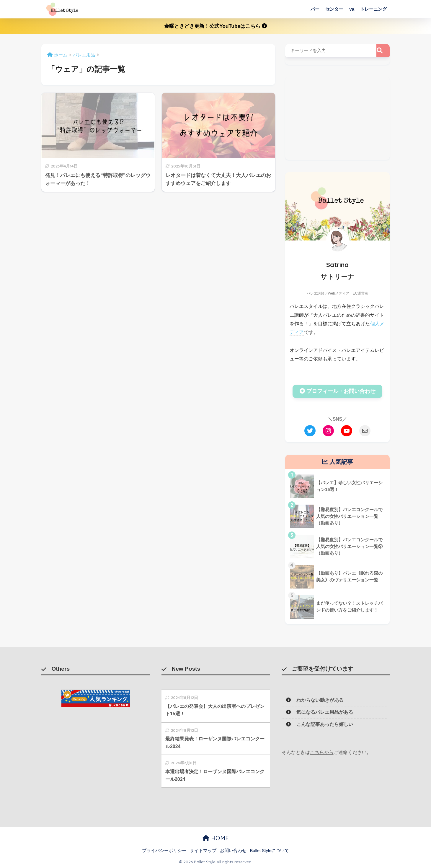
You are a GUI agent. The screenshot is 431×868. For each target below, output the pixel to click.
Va (352, 9)
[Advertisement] (337, 118)
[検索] (383, 51)
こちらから (322, 752)
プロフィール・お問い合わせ (338, 391)
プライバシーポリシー (164, 851)
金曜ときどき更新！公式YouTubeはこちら (215, 26)
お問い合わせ (233, 851)
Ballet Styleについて (270, 851)
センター (334, 9)
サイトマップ (203, 851)
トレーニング (373, 9)
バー (315, 9)
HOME (216, 838)
